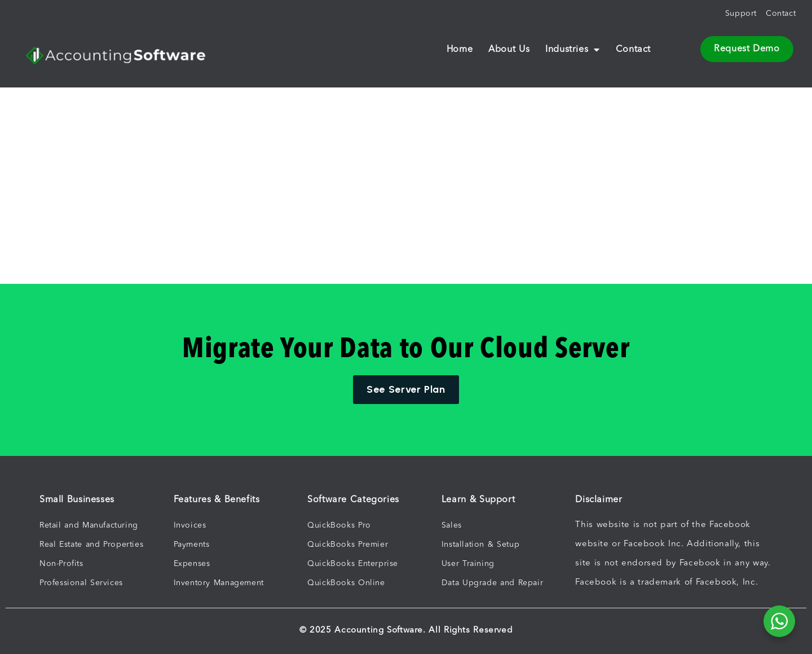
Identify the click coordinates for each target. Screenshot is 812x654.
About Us (509, 50)
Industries (573, 50)
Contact (633, 50)
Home (460, 50)
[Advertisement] (295, 141)
